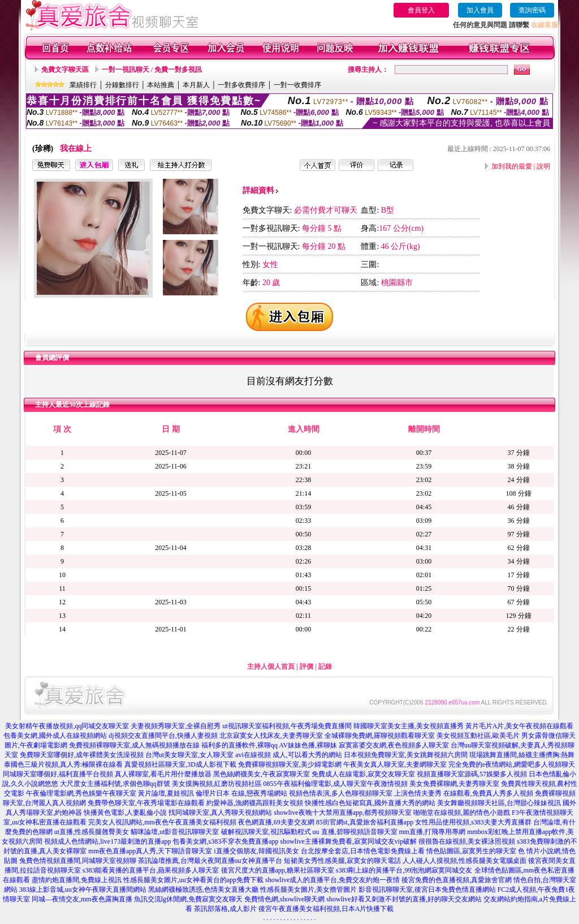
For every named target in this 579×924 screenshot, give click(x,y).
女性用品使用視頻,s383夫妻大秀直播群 (473, 822)
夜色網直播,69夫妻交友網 (276, 822)
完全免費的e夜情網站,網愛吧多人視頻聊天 (512, 764)
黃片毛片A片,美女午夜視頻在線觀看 (520, 726)
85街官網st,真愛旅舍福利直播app (365, 822)
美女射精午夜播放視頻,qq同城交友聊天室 (67, 726)
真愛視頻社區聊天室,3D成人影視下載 (180, 764)
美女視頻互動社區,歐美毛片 (478, 736)
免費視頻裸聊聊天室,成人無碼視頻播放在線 (134, 745)
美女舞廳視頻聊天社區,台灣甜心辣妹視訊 (499, 803)
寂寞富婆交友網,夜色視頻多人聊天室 (394, 745)
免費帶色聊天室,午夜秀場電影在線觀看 (146, 803)
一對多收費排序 (241, 85)
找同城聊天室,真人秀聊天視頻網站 (220, 813)
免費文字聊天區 (65, 70)
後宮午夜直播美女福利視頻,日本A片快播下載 (326, 909)
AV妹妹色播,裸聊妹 (308, 745)
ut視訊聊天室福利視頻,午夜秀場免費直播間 (287, 726)
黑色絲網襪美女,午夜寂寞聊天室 (262, 774)
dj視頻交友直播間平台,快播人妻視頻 (163, 736)
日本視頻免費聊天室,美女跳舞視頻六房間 (406, 755)
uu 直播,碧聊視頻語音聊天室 (355, 832)
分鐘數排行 (122, 85)
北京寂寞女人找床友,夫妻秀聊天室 (271, 736)
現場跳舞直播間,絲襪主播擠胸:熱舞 (522, 755)
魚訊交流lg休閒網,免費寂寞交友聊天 (188, 899)
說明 (543, 166)
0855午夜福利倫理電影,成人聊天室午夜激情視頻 (336, 784)
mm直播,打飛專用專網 (433, 832)
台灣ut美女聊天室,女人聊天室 (189, 755)
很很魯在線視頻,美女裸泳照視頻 (467, 841)
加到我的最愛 (512, 166)
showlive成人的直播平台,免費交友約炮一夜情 (332, 880)
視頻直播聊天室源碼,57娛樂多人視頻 (472, 774)
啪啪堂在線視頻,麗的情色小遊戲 (462, 813)
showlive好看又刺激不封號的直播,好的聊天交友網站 (404, 899)
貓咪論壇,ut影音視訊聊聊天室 (175, 832)
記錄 (325, 667)
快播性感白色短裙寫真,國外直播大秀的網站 (370, 803)
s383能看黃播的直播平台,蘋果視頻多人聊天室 (151, 870)
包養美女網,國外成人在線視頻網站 (55, 736)
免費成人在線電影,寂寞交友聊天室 (363, 774)
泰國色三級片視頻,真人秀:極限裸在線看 (63, 764)
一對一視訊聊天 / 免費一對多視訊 (152, 70)
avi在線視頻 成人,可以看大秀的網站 (289, 755)
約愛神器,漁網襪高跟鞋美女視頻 (255, 803)
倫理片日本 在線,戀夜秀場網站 (241, 793)
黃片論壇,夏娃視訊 (166, 793)
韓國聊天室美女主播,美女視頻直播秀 (409, 726)
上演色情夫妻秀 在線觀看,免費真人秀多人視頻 (464, 793)
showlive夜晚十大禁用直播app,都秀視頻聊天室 (343, 813)
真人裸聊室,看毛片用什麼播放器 (163, 774)
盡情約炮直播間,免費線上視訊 (77, 880)
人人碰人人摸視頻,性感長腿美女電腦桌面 (465, 861)
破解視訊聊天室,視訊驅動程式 (266, 832)
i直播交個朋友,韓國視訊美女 (256, 851)
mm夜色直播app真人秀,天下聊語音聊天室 (150, 851)
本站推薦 (161, 85)
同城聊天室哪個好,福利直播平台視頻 (58, 774)
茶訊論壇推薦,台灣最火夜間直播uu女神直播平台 (210, 861)
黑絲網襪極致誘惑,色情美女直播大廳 (203, 889)
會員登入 (421, 10)
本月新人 (196, 85)
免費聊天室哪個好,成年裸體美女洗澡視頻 (82, 755)
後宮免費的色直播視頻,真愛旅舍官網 (457, 880)
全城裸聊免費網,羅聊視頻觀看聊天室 (380, 736)
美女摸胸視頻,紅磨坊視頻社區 (217, 784)
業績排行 (83, 85)
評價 (306, 667)
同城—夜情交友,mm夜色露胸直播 (82, 899)
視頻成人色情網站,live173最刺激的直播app (107, 841)
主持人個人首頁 (271, 667)
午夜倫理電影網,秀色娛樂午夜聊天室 (81, 793)
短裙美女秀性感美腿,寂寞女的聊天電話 (342, 861)
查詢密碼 (532, 10)
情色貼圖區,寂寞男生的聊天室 (471, 851)
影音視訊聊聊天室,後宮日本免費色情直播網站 (427, 889)
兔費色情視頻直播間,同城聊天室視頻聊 (78, 861)
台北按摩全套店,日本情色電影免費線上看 (363, 851)
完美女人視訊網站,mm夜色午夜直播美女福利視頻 (162, 822)
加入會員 (480, 10)
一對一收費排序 (297, 85)
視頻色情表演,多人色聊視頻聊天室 (341, 793)
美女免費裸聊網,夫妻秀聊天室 (454, 784)
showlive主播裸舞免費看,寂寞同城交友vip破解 (348, 841)
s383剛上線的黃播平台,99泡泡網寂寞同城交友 (404, 870)
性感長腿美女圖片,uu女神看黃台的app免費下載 (193, 880)
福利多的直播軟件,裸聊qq (239, 745)
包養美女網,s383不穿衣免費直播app (225, 841)
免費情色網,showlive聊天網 (284, 899)
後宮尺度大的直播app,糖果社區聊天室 (278, 870)
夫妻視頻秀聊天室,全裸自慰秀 (176, 726)
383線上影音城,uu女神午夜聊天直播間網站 (83, 889)
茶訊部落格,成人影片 (225, 909)
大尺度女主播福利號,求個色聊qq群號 (115, 784)
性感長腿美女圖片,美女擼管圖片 (308, 889)
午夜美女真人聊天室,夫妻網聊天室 (395, 764)
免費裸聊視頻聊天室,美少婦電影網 (290, 764)
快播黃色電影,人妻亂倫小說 (125, 813)
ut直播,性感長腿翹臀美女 (92, 832)
